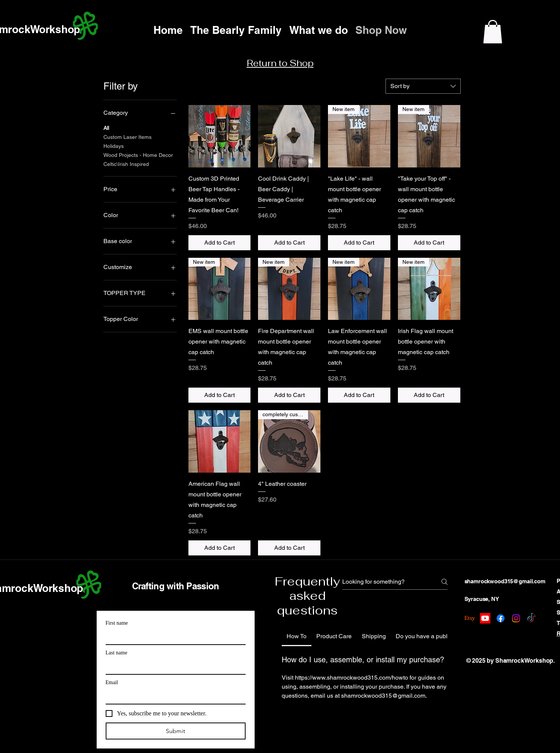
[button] (493, 32)
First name (117, 623)
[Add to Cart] (220, 243)
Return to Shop (280, 63)
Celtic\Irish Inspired (126, 164)
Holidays (114, 145)
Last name (117, 653)
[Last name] (173, 666)
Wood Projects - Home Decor (138, 154)
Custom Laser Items (127, 136)
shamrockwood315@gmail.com (505, 581)
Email (112, 682)
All (106, 127)
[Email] (173, 696)
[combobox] (423, 86)
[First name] (173, 637)
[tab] (297, 636)
